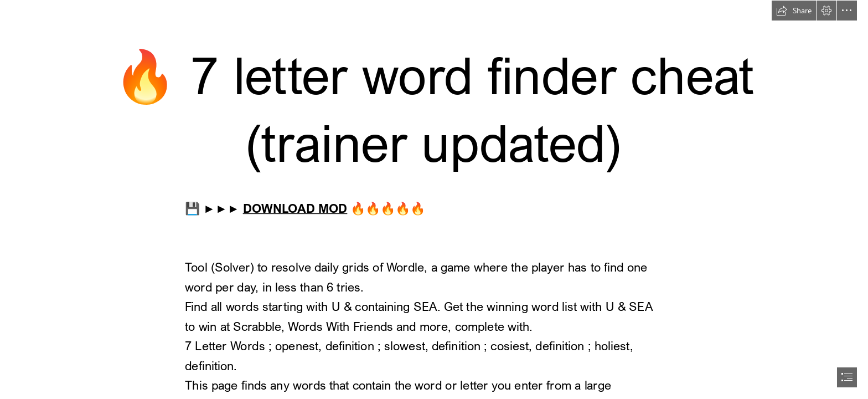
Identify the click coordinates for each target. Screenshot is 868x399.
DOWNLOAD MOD (295, 208)
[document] (434, 199)
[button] (794, 11)
